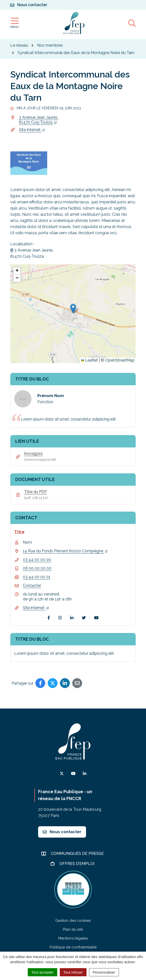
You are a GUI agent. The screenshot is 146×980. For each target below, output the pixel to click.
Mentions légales (73, 938)
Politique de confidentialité (73, 947)
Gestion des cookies (73, 921)
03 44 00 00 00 (37, 560)
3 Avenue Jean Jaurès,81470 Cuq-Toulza (39, 120)
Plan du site (73, 929)
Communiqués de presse (78, 854)
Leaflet (89, 360)
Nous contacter (62, 832)
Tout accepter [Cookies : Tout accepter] (43, 972)
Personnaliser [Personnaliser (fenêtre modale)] (104, 972)
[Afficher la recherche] (132, 23)
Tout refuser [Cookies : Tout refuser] (73, 972)
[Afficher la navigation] (15, 23)
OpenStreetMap (120, 360)
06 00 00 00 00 (37, 568)
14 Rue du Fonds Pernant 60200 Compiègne (65, 551)
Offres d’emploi (77, 864)
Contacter (32, 586)
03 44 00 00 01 (37, 577)
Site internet (32, 130)
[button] (73, 309)
